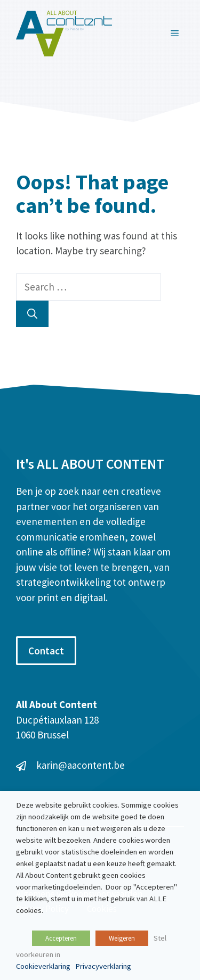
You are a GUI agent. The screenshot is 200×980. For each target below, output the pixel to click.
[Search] (32, 314)
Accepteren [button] (61, 938)
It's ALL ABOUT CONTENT (90, 464)
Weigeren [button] (122, 938)
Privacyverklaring (103, 966)
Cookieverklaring (43, 966)
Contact (46, 651)
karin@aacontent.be (81, 765)
